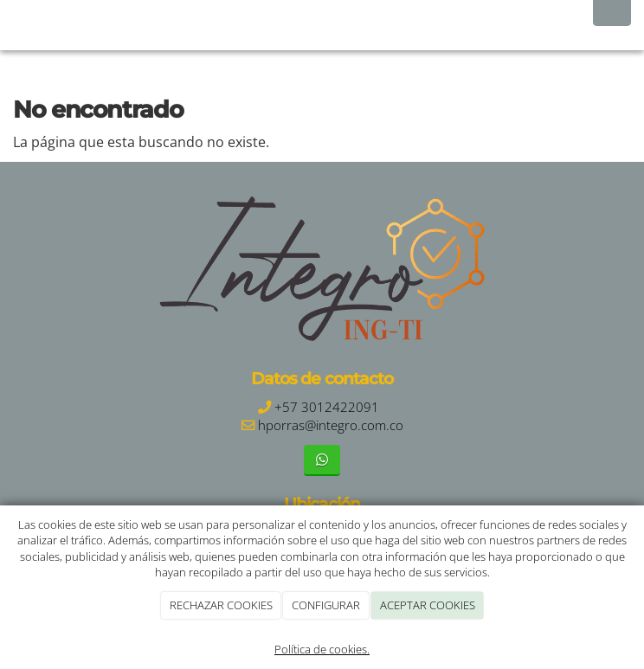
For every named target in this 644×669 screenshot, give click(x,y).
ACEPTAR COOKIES (428, 605)
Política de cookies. (322, 649)
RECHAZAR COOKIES (221, 605)
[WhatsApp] (322, 460)
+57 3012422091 (327, 407)
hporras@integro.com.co (331, 425)
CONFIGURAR (326, 605)
